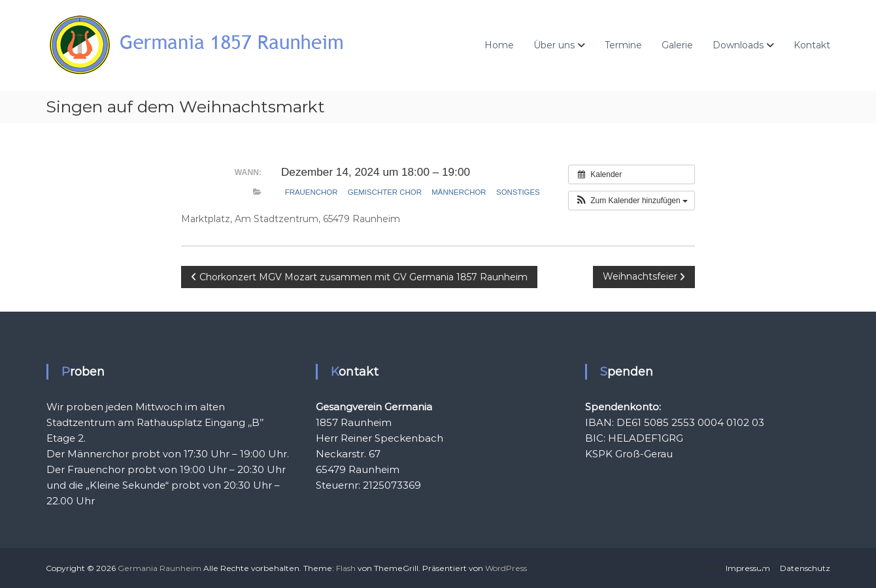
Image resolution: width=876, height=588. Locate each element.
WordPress (506, 568)
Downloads (738, 45)
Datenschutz (805, 568)
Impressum (748, 568)
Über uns (554, 45)
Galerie (677, 45)
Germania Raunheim (160, 568)
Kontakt (812, 45)
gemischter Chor (385, 192)
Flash (346, 568)
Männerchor (459, 192)
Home (499, 45)
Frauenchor (312, 192)
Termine (623, 45)
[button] (632, 201)
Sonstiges (518, 192)
